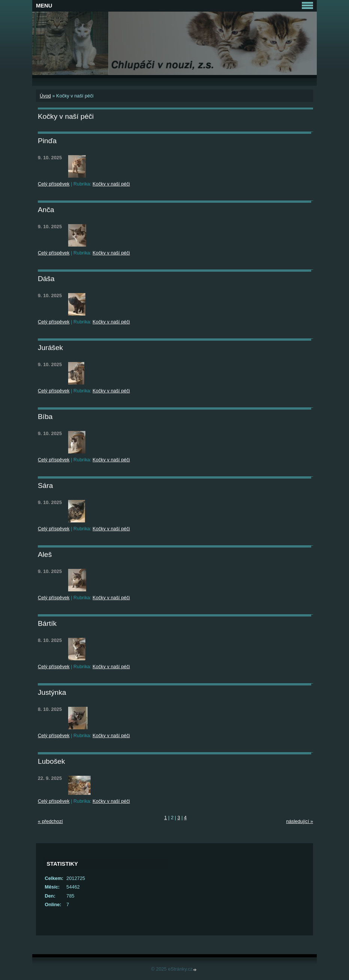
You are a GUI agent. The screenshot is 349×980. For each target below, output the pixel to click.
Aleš (45, 554)
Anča (46, 210)
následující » (300, 821)
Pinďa (47, 141)
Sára (45, 486)
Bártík (47, 623)
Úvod (45, 96)
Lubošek (51, 761)
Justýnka (52, 692)
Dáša (46, 279)
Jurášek (50, 348)
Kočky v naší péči (111, 184)
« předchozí (50, 821)
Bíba (45, 417)
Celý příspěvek (54, 184)
